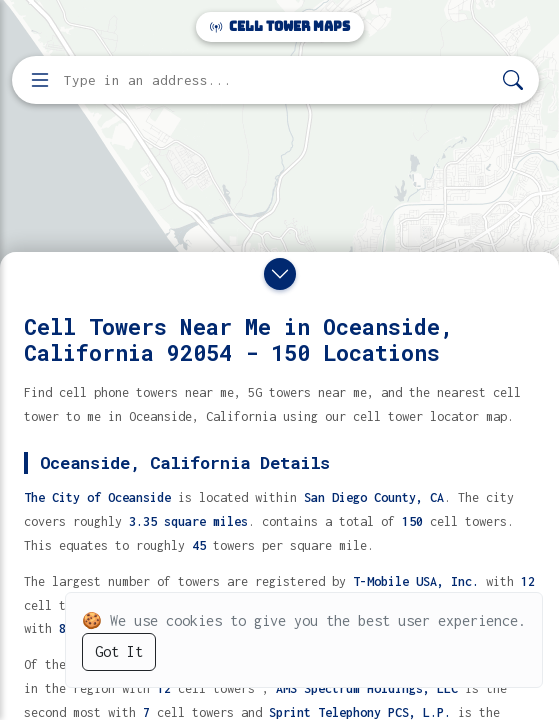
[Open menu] (40, 80)
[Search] (513, 80)
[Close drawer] (280, 274)
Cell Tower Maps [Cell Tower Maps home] (280, 26)
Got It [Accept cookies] (119, 651)
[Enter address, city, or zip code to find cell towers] (277, 80)
